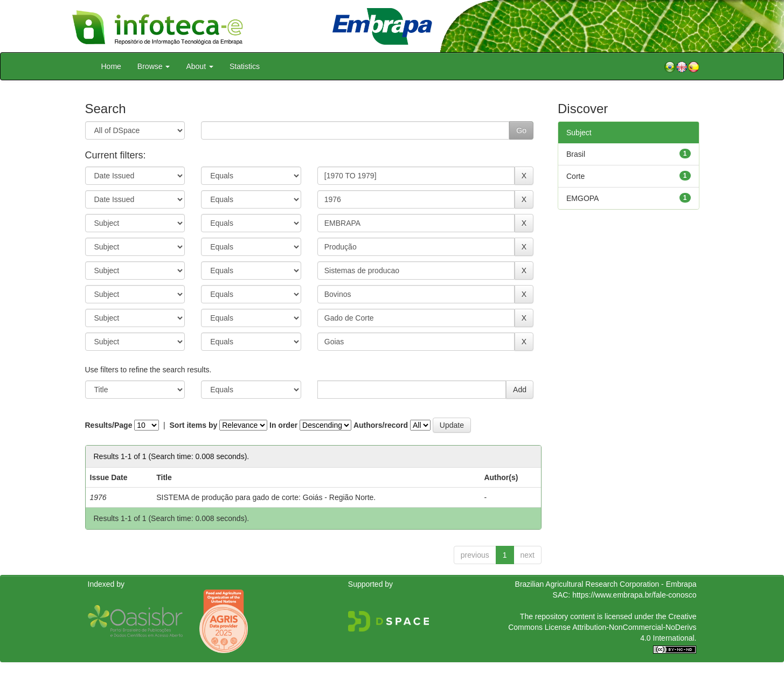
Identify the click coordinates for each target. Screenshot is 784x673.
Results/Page (109, 425)
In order (283, 425)
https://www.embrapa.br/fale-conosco (634, 595)
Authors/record (381, 425)
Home (111, 66)
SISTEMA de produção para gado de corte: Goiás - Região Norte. (266, 497)
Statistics (245, 66)
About (199, 66)
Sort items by (194, 425)
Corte (575, 176)
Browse (154, 66)
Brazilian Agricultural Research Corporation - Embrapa (606, 584)
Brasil (576, 154)
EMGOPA (582, 198)
